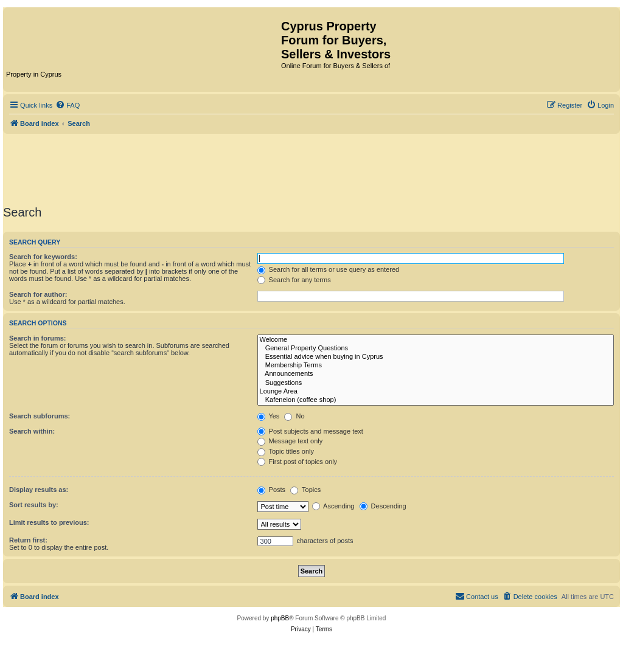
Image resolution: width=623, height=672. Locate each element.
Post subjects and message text (310, 431)
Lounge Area (436, 392)
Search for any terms (294, 280)
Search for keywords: (43, 257)
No (294, 416)
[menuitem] (68, 105)
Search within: (32, 431)
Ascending (333, 506)
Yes (269, 416)
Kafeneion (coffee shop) (436, 400)
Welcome (436, 340)
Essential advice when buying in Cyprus (436, 357)
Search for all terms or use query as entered (329, 269)
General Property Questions (436, 348)
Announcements (436, 374)
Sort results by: (34, 505)
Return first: (28, 540)
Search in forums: (38, 338)
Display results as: (39, 490)
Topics (305, 490)
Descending (383, 506)
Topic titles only (286, 451)
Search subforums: (40, 416)
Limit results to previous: (49, 522)
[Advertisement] (311, 167)
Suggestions (436, 383)
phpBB (280, 618)
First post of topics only (298, 462)
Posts (272, 490)
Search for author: (38, 294)
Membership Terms (436, 365)
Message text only (290, 441)
